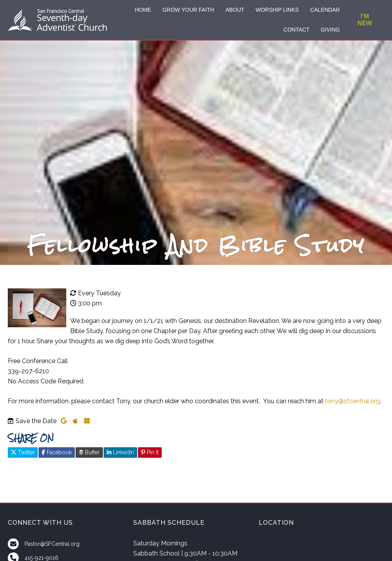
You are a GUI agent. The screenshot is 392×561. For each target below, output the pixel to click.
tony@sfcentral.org (352, 401)
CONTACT (297, 30)
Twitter (23, 452)
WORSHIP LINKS (277, 10)
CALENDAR (325, 10)
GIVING (330, 30)
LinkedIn (120, 452)
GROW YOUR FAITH (188, 10)
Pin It (150, 452)
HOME (143, 10)
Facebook (57, 452)
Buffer (89, 452)
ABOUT (235, 10)
